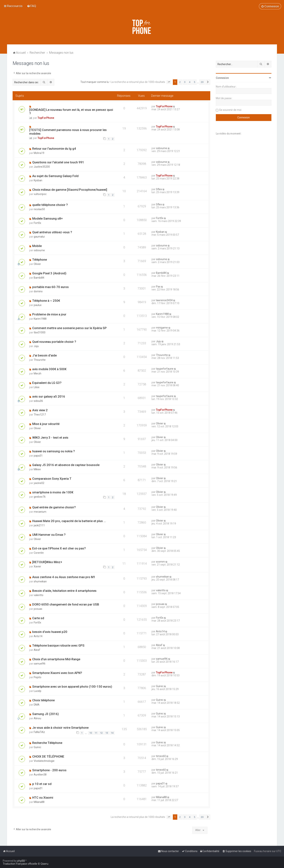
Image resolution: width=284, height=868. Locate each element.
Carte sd (38, 618)
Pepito (38, 677)
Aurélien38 (40, 775)
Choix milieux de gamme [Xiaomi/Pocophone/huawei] (70, 190)
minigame (162, 328)
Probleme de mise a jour (49, 314)
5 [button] (194, 82)
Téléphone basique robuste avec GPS (58, 645)
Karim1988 (40, 319)
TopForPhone (46, 118)
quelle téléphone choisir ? (50, 205)
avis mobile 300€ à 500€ (49, 369)
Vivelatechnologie (44, 761)
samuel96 (40, 664)
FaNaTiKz (39, 732)
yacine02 (39, 483)
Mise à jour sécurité (46, 424)
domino (38, 291)
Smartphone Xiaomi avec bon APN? (57, 673)
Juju (36, 346)
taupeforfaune (165, 369)
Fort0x (37, 223)
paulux (38, 305)
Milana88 (39, 802)
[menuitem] (32, 6)
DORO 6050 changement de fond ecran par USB (66, 604)
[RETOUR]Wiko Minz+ (47, 562)
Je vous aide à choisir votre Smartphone (60, 728)
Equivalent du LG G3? (47, 383)
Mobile (37, 246)
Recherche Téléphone (47, 743)
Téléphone (40, 260)
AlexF (37, 650)
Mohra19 (39, 153)
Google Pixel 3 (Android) (49, 273)
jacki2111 (39, 525)
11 (96, 733)
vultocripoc (40, 194)
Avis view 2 (40, 410)
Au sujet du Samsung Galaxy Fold (55, 176)
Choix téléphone (43, 700)
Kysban (38, 180)
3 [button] (185, 82)
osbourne (162, 148)
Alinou (37, 718)
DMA (37, 705)
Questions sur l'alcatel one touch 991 (58, 162)
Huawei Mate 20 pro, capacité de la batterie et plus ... (69, 521)
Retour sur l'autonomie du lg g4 (54, 149)
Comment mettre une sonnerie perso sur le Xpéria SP (69, 328)
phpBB (21, 861)
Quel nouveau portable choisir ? (54, 342)
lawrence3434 (164, 300)
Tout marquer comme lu (95, 82)
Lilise (37, 387)
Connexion (222, 78)
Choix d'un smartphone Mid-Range (56, 659)
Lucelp (38, 691)
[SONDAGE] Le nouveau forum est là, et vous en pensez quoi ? (71, 112)
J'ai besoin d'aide (44, 355)
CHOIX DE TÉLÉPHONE (48, 756)
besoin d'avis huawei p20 (50, 632)
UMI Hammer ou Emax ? (49, 535)
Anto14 (38, 636)
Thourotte (40, 360)
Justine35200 (42, 167)
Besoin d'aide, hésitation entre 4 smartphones (64, 591)
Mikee (37, 469)
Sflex (159, 189)
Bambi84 (39, 278)
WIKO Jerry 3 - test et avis (50, 438)
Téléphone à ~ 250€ (46, 301)
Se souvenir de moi (230, 110)
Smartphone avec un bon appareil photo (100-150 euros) (72, 687)
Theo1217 (40, 415)
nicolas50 (39, 209)
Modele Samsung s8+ (48, 218)
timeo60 (161, 756)
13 (107, 733)
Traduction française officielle (20, 864)
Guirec (160, 686)
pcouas (38, 609)
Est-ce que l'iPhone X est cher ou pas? (59, 548)
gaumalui (39, 237)
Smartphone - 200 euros (49, 770)
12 (101, 733)
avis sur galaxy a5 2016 (49, 396)
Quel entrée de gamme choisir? (54, 507)
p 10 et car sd (42, 784)
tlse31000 (40, 332)
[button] (169, 82)
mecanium (40, 512)
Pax (158, 287)
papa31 (38, 456)
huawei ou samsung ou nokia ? (54, 451)
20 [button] (202, 82)
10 (91, 733)
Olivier (37, 264)
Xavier (37, 566)
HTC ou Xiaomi (43, 798)
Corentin (39, 553)
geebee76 (40, 497)
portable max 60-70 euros (50, 287)
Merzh (38, 374)
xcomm (160, 562)
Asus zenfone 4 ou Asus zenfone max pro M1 (64, 577)
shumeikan (40, 581)
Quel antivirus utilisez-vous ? (52, 232)
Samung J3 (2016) (45, 714)
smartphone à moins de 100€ (53, 492)
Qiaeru (44, 864)
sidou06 (38, 401)
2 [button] (180, 82)
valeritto (39, 595)
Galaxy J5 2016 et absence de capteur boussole (66, 465)
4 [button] (190, 82)
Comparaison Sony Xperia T (52, 479)
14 (112, 733)
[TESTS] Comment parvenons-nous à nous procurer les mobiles (68, 132)
